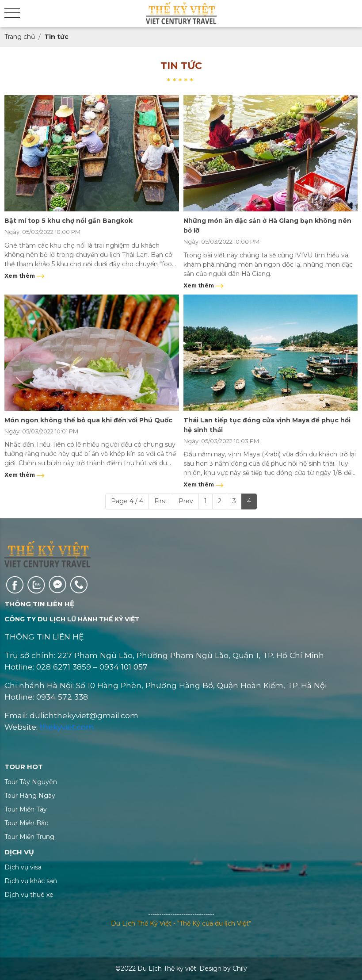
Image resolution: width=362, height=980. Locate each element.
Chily (240, 969)
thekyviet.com (67, 727)
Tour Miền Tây (26, 809)
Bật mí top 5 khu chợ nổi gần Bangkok (69, 221)
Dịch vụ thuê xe (29, 895)
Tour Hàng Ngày (30, 796)
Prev (186, 501)
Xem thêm (25, 276)
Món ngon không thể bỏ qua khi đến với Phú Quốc (88, 420)
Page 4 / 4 (127, 501)
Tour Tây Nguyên (31, 782)
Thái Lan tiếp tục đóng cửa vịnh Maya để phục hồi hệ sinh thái (267, 425)
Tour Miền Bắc (26, 823)
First (161, 501)
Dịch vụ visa (23, 867)
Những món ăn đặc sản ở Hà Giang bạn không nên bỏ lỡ (267, 226)
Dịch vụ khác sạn (31, 881)
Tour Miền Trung (29, 837)
